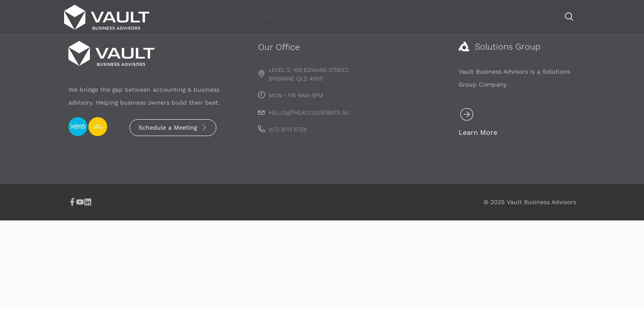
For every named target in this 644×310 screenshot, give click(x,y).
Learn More (501, 134)
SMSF (473, 17)
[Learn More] (490, 116)
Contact (539, 17)
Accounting (280, 17)
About (504, 17)
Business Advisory (338, 17)
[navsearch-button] (569, 17)
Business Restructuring (415, 17)
